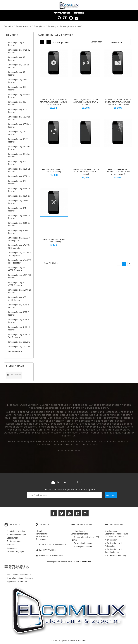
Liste (48, 43)
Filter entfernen (14, 375)
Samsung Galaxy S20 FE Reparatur (18, 111)
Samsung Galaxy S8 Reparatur (16, 59)
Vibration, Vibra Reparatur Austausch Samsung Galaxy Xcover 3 (86, 102)
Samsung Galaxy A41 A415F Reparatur (19, 276)
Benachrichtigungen (16, 551)
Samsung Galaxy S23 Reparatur (17, 182)
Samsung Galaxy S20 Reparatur (17, 103)
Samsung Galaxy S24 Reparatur (17, 209)
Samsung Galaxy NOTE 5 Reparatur (18, 306)
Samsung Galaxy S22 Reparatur (17, 163)
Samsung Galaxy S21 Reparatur (17, 133)
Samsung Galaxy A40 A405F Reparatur (17, 269)
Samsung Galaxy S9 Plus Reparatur (18, 81)
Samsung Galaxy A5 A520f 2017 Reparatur (19, 261)
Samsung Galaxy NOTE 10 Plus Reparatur (19, 336)
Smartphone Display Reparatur (20, 578)
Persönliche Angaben (16, 531)
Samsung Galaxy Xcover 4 (19, 347)
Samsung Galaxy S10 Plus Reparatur (19, 96)
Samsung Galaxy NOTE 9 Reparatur (18, 321)
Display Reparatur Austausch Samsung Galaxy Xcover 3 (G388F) (86, 172)
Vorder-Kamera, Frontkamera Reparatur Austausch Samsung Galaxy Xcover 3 (54, 102)
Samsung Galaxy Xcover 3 (19, 342)
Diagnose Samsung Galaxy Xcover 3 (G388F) (54, 240)
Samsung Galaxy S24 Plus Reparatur (19, 217)
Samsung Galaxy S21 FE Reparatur (18, 140)
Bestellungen (12, 538)
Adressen (11, 545)
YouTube (77, 513)
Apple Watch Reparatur (17, 581)
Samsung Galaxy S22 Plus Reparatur (19, 170)
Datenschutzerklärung (117, 555)
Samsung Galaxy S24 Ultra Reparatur (19, 224)
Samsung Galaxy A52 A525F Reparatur (17, 299)
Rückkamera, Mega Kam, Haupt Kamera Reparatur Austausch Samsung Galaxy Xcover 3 (118, 102)
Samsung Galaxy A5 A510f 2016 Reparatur (19, 239)
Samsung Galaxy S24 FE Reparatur (18, 232)
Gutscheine (12, 548)
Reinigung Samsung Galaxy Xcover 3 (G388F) (54, 171)
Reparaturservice (62, 13)
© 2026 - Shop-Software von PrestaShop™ (69, 640)
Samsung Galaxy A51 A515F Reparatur (19, 291)
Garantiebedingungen (83, 543)
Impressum (112, 540)
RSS (70, 513)
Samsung (12, 35)
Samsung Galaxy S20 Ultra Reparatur (19, 126)
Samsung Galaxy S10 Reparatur (17, 88)
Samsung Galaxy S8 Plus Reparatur (18, 66)
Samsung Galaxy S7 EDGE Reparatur (19, 51)
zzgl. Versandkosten (83, 562)
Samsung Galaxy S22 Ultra (19, 176)
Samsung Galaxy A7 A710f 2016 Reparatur (19, 247)
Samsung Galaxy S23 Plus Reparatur (19, 190)
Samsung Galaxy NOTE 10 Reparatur (19, 328)
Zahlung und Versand (83, 547)
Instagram (85, 513)
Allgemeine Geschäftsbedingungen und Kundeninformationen (116, 534)
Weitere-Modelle (15, 351)
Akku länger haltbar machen (19, 575)
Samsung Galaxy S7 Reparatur (16, 44)
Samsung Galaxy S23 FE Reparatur (18, 202)
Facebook (54, 513)
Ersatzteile (79, 13)
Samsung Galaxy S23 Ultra (19, 196)
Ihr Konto (15, 524)
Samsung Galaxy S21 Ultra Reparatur (19, 155)
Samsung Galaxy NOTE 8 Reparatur (18, 314)
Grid (42, 42)
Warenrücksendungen (16, 534)
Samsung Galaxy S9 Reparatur (16, 74)
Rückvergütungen (14, 541)
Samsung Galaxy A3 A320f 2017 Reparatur (19, 254)
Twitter (62, 513)
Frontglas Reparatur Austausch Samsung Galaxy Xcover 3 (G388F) (118, 172)
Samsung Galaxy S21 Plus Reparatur (19, 148)
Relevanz (117, 43)
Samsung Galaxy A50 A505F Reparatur (17, 284)
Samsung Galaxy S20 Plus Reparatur (19, 118)
